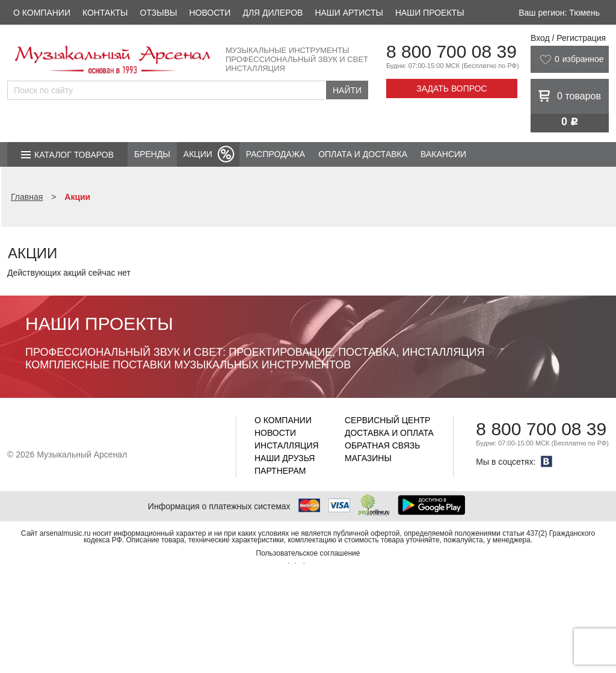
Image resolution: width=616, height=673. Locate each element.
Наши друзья (285, 458)
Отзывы (159, 13)
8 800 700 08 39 (451, 51)
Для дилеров (273, 13)
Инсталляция (287, 445)
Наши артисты (349, 13)
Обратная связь (382, 445)
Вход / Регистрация (568, 38)
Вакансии (443, 154)
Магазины (368, 458)
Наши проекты (430, 13)
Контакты (105, 13)
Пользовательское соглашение (308, 553)
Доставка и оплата (389, 433)
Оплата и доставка (363, 154)
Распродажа (276, 154)
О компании (42, 13)
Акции (198, 154)
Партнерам (280, 471)
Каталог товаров (74, 155)
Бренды (152, 154)
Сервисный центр (387, 420)
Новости (210, 13)
